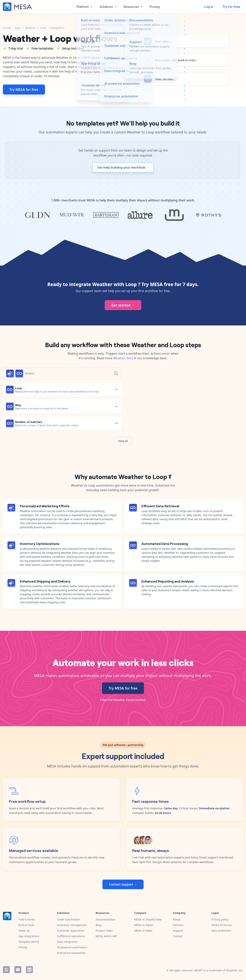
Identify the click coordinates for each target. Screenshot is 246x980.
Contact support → (123, 884)
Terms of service (222, 925)
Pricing (23, 947)
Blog (99, 925)
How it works (27, 919)
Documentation (106, 919)
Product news (104, 931)
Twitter (6, 970)
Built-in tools (26, 925)
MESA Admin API (106, 936)
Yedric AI (24, 931)
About (177, 919)
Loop (43, 28)
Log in (209, 7)
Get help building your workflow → (123, 167)
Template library (29, 942)
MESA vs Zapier (144, 925)
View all (123, 441)
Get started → (123, 305)
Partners (178, 925)
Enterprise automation (71, 953)
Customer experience (71, 931)
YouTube (18, 970)
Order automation (69, 919)
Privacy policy (220, 919)
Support (178, 931)
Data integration (67, 942)
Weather (30, 28)
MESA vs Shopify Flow (148, 919)
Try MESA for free (24, 89)
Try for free (231, 7)
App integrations (29, 936)
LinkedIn (29, 970)
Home (7, 28)
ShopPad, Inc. (234, 970)
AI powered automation (72, 947)
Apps (18, 28)
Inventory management (72, 925)
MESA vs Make (143, 931)
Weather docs (123, 358)
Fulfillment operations (71, 936)
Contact (178, 936)
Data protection (221, 931)
